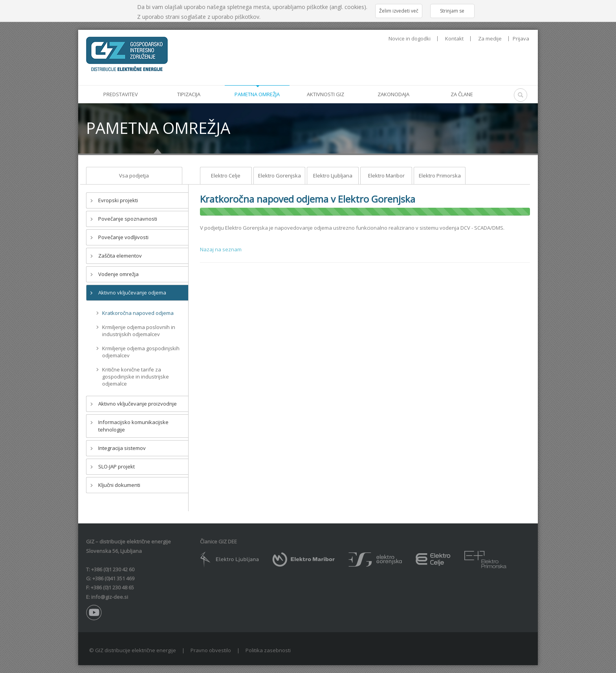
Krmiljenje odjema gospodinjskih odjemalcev (141, 352)
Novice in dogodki (410, 39)
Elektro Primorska (440, 176)
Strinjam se (452, 11)
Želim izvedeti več (399, 11)
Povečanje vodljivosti (123, 237)
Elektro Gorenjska (280, 176)
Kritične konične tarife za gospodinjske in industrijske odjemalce (136, 377)
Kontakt (454, 39)
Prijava (521, 38)
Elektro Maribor (386, 176)
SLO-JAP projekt (116, 466)
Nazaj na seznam (221, 249)
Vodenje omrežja (118, 274)
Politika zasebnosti (268, 650)
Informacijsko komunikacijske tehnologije (133, 426)
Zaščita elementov (120, 256)
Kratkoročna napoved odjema (138, 313)
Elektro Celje (226, 176)
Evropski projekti (118, 200)
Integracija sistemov (122, 448)
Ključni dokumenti (119, 485)
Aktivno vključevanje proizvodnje (137, 404)
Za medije (490, 39)
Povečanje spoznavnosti (128, 219)
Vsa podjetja (134, 176)
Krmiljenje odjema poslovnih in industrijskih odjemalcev (139, 331)
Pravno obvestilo (211, 650)
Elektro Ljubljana (333, 176)
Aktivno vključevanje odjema (132, 293)
